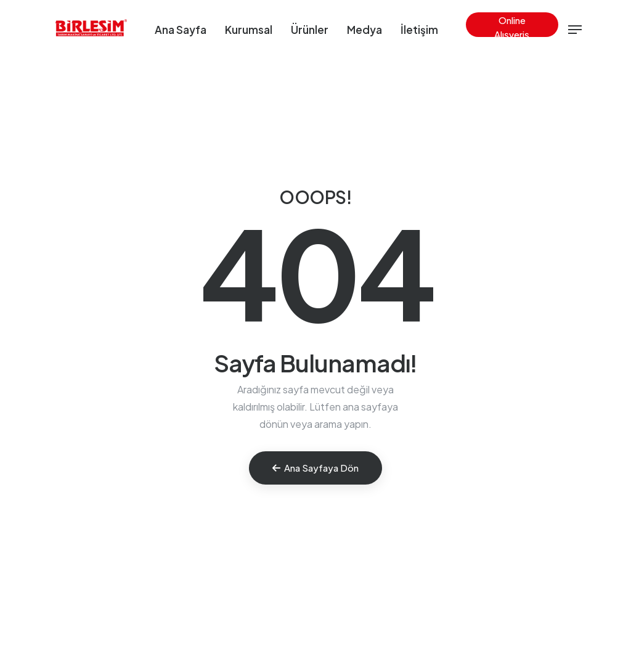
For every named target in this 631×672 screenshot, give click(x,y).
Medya (364, 30)
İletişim (419, 30)
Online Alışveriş (512, 26)
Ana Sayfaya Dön (315, 468)
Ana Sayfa (181, 30)
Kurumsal (249, 30)
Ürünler (310, 30)
